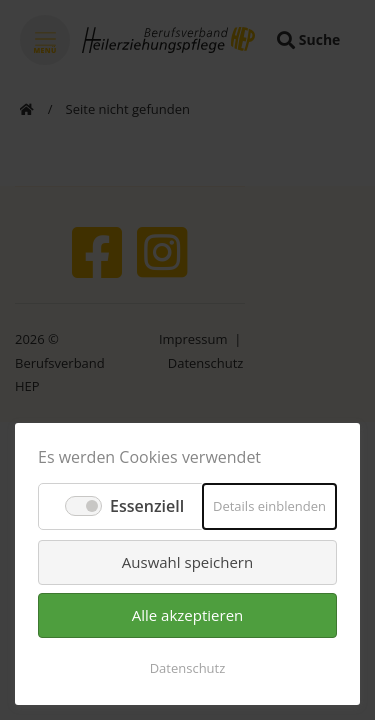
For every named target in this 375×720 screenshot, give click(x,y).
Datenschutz (188, 668)
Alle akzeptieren (188, 615)
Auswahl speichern (187, 562)
